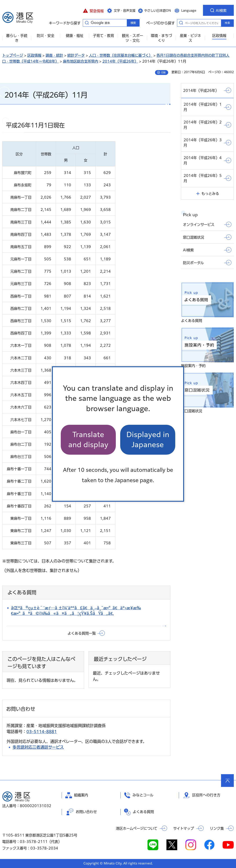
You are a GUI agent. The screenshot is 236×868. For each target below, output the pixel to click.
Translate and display (88, 440)
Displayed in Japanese (148, 440)
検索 (227, 23)
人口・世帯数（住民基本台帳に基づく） (121, 55)
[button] (93, 10)
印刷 (163, 73)
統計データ (76, 55)
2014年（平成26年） (120, 61)
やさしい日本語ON (158, 11)
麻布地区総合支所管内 (81, 61)
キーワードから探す (87, 23)
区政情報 (34, 55)
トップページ (13, 55)
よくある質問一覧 (82, 633)
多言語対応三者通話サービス (38, 747)
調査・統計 (54, 55)
